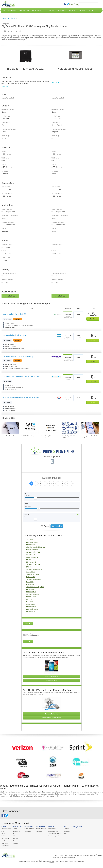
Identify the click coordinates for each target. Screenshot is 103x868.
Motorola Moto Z (31, 584)
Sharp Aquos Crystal (33, 574)
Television (39, 831)
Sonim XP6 (30, 599)
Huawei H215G (31, 545)
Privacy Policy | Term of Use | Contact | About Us (74, 855)
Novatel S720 (31, 560)
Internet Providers (41, 829)
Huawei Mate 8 (31, 607)
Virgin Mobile (5, 838)
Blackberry (67, 831)
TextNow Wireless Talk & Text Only (18, 357)
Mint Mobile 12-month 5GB (14, 314)
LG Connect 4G (31, 562)
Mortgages (82, 10)
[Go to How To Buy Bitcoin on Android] (50, 428)
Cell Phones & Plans (9, 10)
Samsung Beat (31, 597)
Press (76, 4)
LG (14, 836)
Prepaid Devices (53, 831)
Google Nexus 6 (31, 604)
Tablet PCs (28, 831)
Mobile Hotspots (29, 829)
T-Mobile (4, 836)
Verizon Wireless (6, 829)
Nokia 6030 (30, 582)
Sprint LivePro (31, 612)
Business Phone (24, 10)
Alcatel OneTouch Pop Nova (35, 587)
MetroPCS (5, 843)
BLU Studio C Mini (32, 542)
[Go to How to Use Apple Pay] (10, 428)
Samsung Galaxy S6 (33, 594)
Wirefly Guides (77, 827)
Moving (91, 10)
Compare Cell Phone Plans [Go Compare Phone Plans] (52, 676)
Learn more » (6, 87)
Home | (56, 855)
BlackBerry (17, 831)
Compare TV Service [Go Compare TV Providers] (51, 714)
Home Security (61, 10)
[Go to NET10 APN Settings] (30, 428)
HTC (15, 834)
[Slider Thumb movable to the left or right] (36, 499)
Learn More (28, 624)
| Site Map (93, 855)
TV (45, 10)
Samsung (16, 843)
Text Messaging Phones (55, 836)
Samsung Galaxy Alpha (34, 579)
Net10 (3, 841)
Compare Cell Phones (8, 18)
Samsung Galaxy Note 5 (34, 569)
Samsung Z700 (31, 555)
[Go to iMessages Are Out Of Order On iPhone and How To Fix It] (90, 428)
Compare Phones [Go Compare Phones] (52, 680)
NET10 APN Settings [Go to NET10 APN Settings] (28, 436)
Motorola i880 (31, 577)
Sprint (3, 834)
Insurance (72, 10)
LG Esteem (30, 602)
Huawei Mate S (31, 589)
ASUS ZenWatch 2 (32, 557)
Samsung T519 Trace (33, 564)
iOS (65, 834)
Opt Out (99, 855)
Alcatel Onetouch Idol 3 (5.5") (36, 547)
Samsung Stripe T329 (33, 552)
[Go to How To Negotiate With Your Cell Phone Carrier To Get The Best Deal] (70, 428)
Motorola (16, 838)
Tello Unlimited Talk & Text (14, 335)
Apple (15, 829)
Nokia (15, 841)
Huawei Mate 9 (31, 592)
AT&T (3, 831)
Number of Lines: (52, 478)
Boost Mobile (5, 846)
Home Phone (37, 10)
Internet (51, 10)
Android (67, 829)
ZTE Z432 (29, 540)
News (71, 4)
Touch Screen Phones (55, 834)
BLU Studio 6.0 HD (32, 609)
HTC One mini (31, 567)
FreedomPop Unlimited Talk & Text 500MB (21, 377)
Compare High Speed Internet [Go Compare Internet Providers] (51, 718)
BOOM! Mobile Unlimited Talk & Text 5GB (21, 397)
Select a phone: (52, 457)
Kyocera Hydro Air (32, 550)
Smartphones (52, 829)
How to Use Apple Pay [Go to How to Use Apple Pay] (8, 436)
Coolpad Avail (31, 572)
